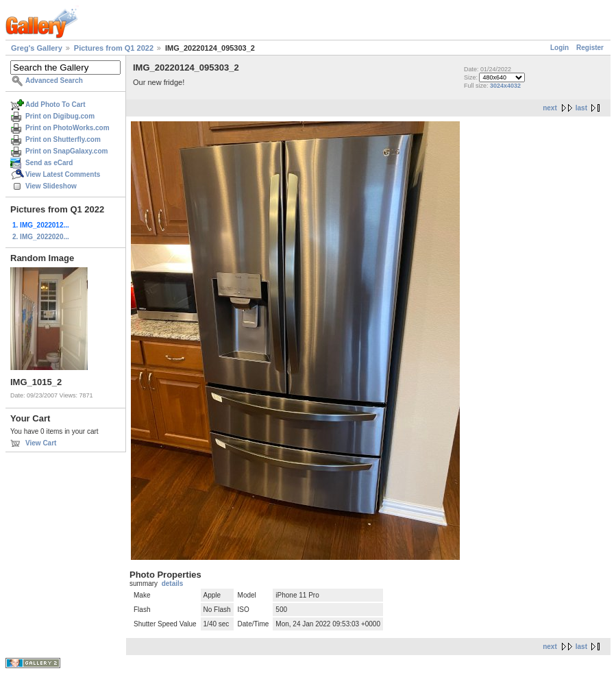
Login (559, 48)
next (550, 108)
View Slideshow (51, 186)
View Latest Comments (63, 174)
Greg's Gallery (37, 48)
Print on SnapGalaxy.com (66, 151)
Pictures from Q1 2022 (114, 48)
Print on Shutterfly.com (63, 139)
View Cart (41, 443)
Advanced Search (54, 81)
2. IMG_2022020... (41, 237)
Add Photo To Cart (56, 105)
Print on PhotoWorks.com (67, 128)
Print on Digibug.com (60, 116)
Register (590, 48)
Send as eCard (49, 163)
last (581, 108)
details (173, 584)
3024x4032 (505, 86)
